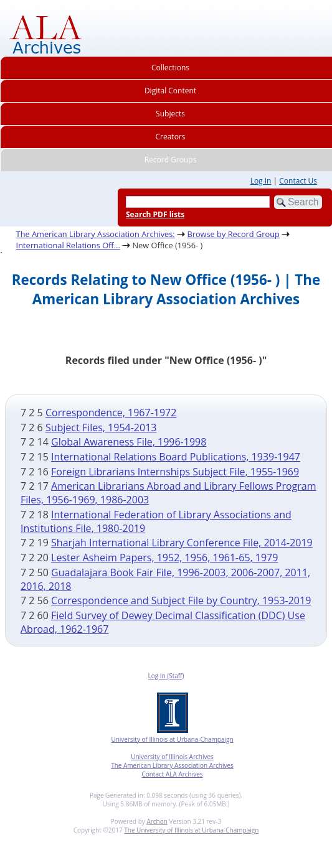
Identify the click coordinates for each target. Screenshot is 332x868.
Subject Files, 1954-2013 (101, 427)
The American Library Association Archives (172, 765)
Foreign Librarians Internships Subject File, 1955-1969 (175, 472)
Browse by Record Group (233, 234)
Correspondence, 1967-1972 (111, 413)
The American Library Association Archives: (96, 234)
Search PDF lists (155, 214)
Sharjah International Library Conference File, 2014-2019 (182, 543)
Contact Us (298, 181)
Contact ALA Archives (172, 774)
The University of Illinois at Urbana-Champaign (191, 830)
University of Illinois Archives (172, 757)
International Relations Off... (68, 245)
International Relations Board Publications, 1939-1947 (176, 457)
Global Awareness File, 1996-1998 (129, 442)
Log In (261, 181)
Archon (157, 821)
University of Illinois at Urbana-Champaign (172, 739)
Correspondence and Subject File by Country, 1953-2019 (181, 600)
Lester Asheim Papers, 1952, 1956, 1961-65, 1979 (164, 558)
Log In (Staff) (166, 676)
